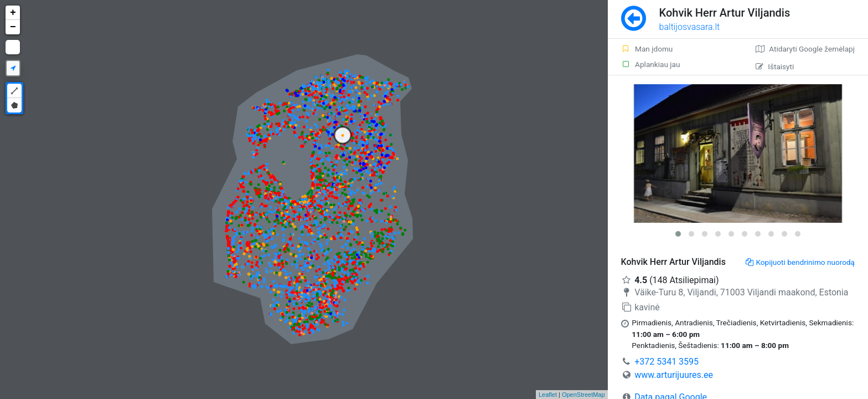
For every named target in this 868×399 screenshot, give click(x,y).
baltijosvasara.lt (690, 27)
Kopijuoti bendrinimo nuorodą (800, 262)
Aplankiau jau (651, 64)
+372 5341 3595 (666, 362)
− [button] (13, 27)
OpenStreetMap (583, 395)
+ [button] (13, 13)
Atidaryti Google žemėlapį (805, 49)
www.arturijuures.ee (674, 375)
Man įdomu (647, 49)
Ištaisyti (775, 66)
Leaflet (548, 395)
